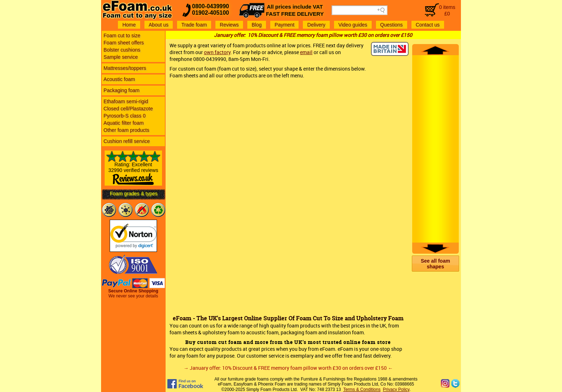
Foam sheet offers (124, 43)
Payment (284, 25)
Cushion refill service (127, 141)
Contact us (428, 25)
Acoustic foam (119, 79)
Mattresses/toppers (125, 68)
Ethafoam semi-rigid (126, 101)
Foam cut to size (122, 35)
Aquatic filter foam (124, 123)
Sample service (121, 57)
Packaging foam (122, 90)
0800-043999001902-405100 (211, 9)
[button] (435, 264)
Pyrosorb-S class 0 (125, 116)
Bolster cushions (122, 50)
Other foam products (127, 130)
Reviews (229, 25)
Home (129, 25)
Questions (392, 25)
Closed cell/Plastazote (128, 109)
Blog (257, 25)
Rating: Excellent (133, 171)
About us (159, 25)
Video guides (353, 25)
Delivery (316, 25)
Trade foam (194, 25)
